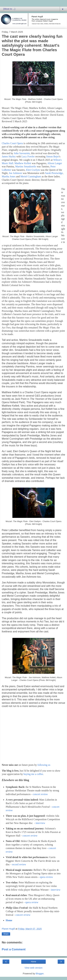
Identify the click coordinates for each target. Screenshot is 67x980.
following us (44, 765)
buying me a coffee (33, 774)
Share (6, 934)
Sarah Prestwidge (54, 173)
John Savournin (22, 153)
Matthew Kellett (23, 163)
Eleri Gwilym (33, 170)
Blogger (40, 974)
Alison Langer (55, 163)
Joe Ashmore (15, 173)
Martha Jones (9, 176)
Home (9, 920)
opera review (46, 877)
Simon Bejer (53, 156)
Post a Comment (14, 949)
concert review (40, 794)
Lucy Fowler (28, 156)
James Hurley (9, 156)
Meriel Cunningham (31, 176)
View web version (33, 968)
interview (40, 823)
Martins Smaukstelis (26, 166)
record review (19, 864)
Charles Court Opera (12, 143)
